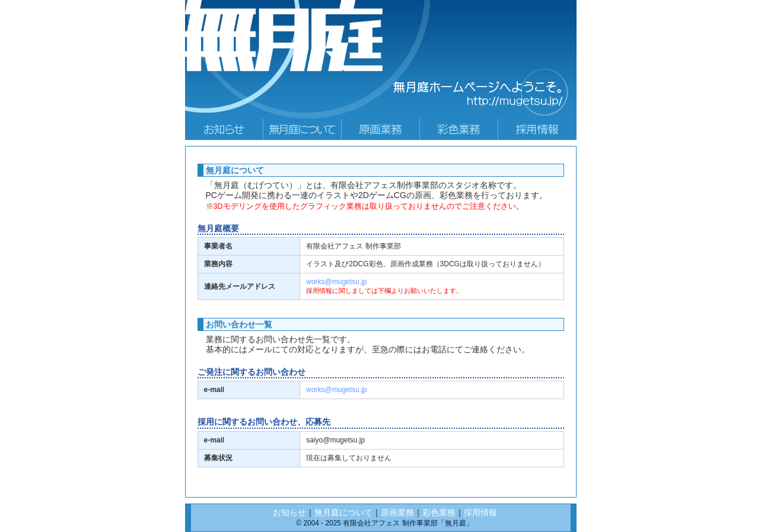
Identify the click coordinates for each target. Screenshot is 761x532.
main (224, 129)
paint (459, 129)
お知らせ (289, 512)
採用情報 (480, 512)
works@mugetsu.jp (336, 282)
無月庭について (343, 512)
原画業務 (397, 512)
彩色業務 (439, 512)
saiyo (537, 129)
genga (381, 129)
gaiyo (303, 129)
